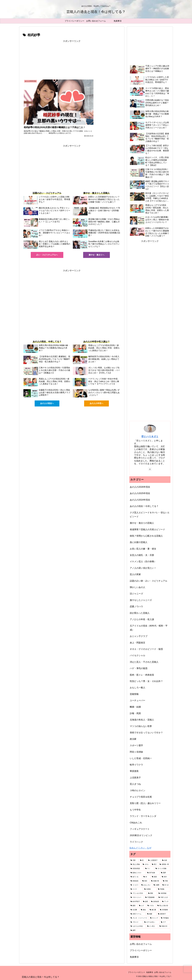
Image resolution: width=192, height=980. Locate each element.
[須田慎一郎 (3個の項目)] (164, 864)
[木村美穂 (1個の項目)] (164, 893)
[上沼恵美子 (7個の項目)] (154, 860)
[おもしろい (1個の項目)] (146, 885)
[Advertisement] (72, 60)
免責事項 (134, 957)
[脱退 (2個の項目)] (156, 877)
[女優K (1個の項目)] (157, 885)
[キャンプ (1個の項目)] (154, 918)
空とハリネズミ (150, 437)
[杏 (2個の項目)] (146, 877)
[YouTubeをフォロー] (150, 469)
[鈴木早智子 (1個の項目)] (136, 902)
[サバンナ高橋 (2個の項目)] (162, 869)
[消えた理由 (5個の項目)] (135, 864)
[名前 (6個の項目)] (166, 860)
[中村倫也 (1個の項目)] (165, 918)
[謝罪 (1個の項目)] (150, 930)
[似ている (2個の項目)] (136, 877)
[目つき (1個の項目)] (166, 885)
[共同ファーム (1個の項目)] (138, 914)
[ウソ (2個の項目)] (149, 869)
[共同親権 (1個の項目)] (165, 910)
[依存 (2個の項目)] (165, 877)
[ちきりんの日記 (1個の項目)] (138, 926)
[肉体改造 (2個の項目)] (135, 881)
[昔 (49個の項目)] (143, 860)
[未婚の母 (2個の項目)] (156, 881)
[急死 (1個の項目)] (146, 902)
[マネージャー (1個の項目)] (137, 897)
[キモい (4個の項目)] (146, 864)
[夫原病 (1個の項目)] (150, 889)
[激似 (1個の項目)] (144, 910)
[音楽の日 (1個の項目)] (164, 926)
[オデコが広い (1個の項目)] (151, 922)
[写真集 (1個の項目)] (164, 889)
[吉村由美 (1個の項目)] (155, 902)
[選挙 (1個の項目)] (152, 893)
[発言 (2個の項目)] (145, 881)
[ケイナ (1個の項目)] (136, 889)
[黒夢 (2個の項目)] (165, 873)
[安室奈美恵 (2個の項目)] (137, 869)
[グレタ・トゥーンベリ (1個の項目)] (139, 918)
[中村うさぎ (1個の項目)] (164, 897)
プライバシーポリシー (141, 950)
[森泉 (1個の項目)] (134, 906)
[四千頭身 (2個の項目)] (153, 873)
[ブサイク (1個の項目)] (136, 922)
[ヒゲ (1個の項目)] (142, 906)
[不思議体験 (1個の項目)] (151, 897)
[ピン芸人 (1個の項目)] (152, 926)
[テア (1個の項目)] (165, 922)
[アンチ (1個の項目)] (166, 902)
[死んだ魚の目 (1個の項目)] (163, 906)
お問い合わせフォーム (141, 944)
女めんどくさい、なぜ (140, 848)
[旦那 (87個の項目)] (134, 860)
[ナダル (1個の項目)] (151, 906)
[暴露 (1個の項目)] (151, 914)
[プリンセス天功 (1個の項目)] (138, 893)
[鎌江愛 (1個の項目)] (154, 910)
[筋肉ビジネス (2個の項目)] (138, 873)
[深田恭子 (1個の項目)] (164, 914)
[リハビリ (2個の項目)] (135, 885)
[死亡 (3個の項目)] (154, 864)
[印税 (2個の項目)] (166, 881)
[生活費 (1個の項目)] (134, 910)
